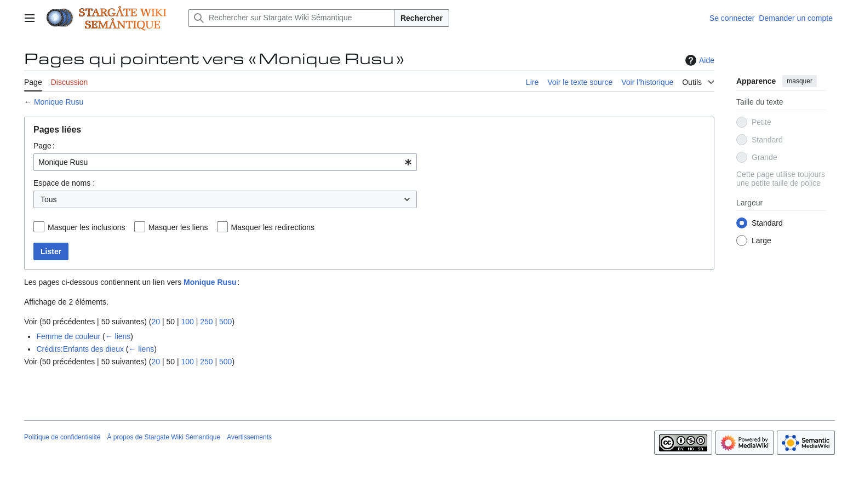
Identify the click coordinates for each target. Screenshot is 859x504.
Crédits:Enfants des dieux (80, 349)
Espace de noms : (64, 183)
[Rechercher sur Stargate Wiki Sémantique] (291, 18)
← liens (118, 336)
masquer (800, 81)
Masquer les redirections (273, 227)
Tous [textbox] (49, 199)
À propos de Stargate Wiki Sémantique (164, 437)
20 (156, 322)
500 (225, 322)
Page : (44, 146)
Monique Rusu (59, 102)
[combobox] (225, 162)
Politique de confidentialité (62, 437)
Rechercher (422, 18)
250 (206, 322)
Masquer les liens (178, 227)
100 (187, 322)
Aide (698, 60)
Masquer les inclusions (87, 227)
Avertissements (249, 437)
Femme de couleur (68, 336)
